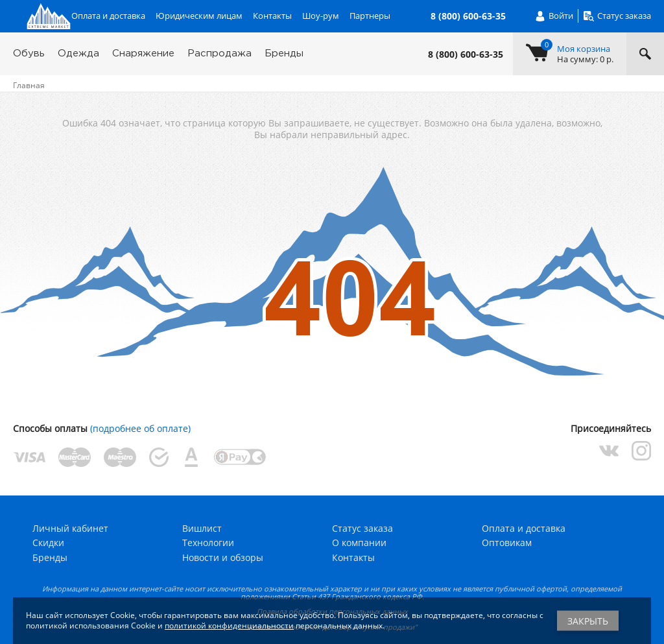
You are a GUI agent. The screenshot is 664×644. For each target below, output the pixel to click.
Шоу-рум (321, 16)
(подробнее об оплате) (140, 428)
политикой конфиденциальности (229, 626)
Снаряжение (143, 54)
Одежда (78, 54)
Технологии (208, 543)
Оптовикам (507, 543)
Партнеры (370, 16)
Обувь (29, 54)
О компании (359, 543)
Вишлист (202, 528)
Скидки (48, 543)
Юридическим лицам (199, 16)
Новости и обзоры (223, 557)
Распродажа (219, 54)
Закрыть (588, 621)
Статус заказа (362, 528)
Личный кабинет (70, 528)
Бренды (284, 54)
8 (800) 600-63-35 (466, 54)
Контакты (272, 16)
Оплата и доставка (108, 16)
